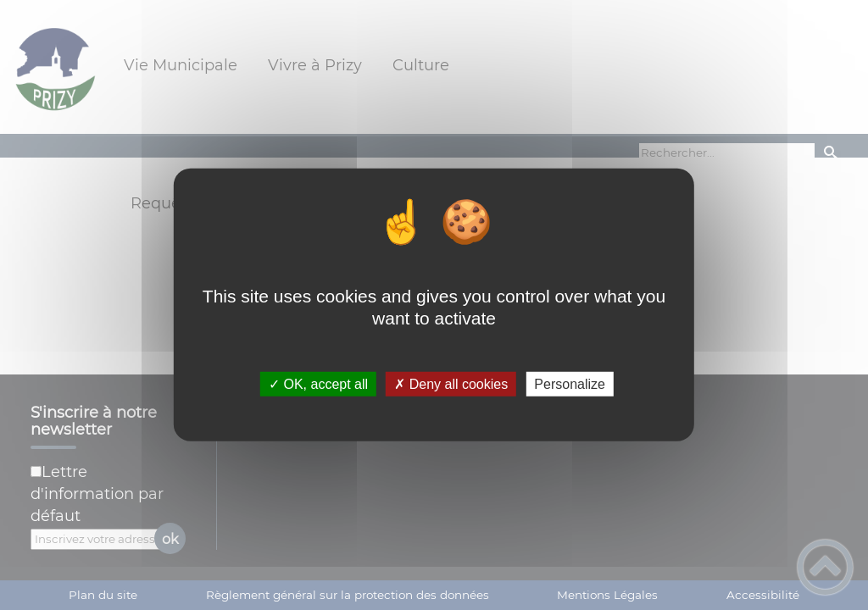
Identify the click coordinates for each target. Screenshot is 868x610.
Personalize (570, 384)
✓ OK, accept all (318, 384)
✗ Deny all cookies (451, 384)
